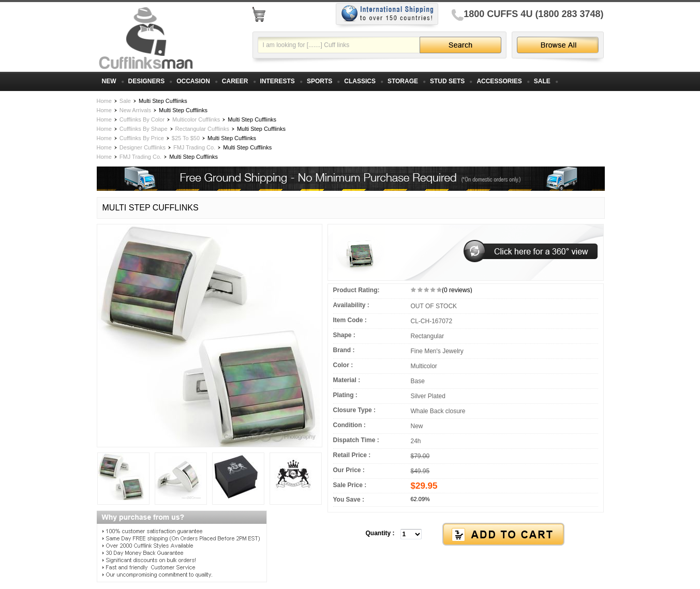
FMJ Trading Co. (194, 147)
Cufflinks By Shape (144, 129)
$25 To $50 (186, 138)
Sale (125, 101)
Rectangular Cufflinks (202, 129)
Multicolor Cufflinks (196, 119)
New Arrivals (135, 110)
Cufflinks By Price (142, 138)
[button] (466, 535)
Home (104, 101)
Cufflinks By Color (142, 119)
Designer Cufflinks (143, 147)
